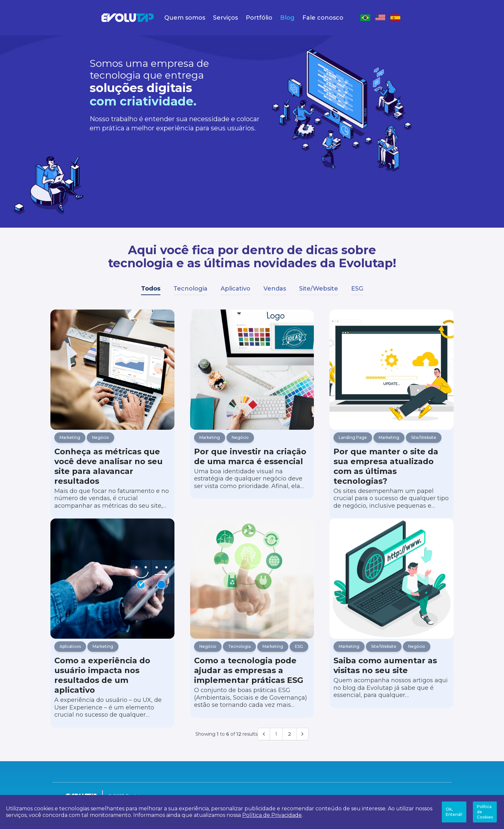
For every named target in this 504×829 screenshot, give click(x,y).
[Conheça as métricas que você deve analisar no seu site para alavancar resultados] (112, 372)
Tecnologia (190, 289)
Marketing (70, 443)
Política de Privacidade (272, 815)
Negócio (100, 443)
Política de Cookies (485, 812)
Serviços (225, 18)
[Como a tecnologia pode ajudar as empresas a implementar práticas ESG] (252, 587)
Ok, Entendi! (454, 812)
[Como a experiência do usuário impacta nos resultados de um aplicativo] (112, 587)
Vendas (275, 289)
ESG (357, 289)
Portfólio (259, 18)
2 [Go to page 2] (289, 745)
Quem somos (185, 18)
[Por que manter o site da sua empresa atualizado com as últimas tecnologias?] (392, 372)
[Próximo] (302, 745)
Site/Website (319, 289)
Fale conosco (323, 18)
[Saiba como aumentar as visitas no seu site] (392, 587)
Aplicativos (70, 658)
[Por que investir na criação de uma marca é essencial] (252, 372)
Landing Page (353, 443)
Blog (287, 18)
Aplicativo (235, 289)
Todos (151, 289)
